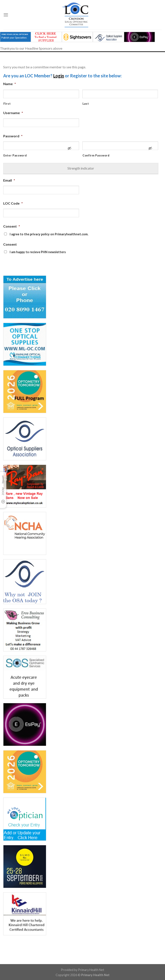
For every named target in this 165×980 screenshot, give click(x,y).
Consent (12, 226)
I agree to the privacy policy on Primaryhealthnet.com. (49, 234)
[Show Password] (69, 150)
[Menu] (6, 15)
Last (86, 104)
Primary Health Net (91, 970)
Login (59, 76)
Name (10, 84)
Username (13, 113)
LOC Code (13, 203)
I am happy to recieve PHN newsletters (38, 252)
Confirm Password (96, 155)
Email (9, 180)
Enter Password (15, 155)
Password (13, 136)
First (7, 104)
